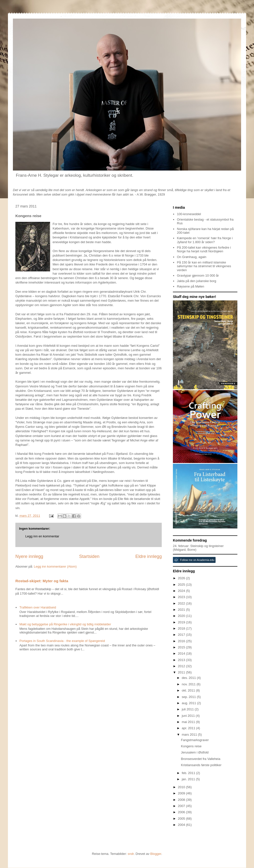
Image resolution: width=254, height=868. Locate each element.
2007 (182, 806)
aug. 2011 (189, 703)
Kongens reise (191, 746)
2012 (182, 666)
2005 (182, 819)
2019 (182, 622)
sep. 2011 (189, 697)
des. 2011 (189, 678)
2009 (182, 793)
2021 (182, 610)
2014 (182, 653)
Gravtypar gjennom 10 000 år (198, 275)
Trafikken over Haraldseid (38, 607)
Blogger (156, 854)
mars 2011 (190, 735)
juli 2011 (188, 709)
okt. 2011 (189, 690)
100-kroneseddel (189, 214)
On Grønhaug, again (192, 257)
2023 (182, 597)
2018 (182, 628)
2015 (182, 647)
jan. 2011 (189, 779)
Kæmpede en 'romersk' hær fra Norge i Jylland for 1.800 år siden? (205, 240)
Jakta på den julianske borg (196, 281)
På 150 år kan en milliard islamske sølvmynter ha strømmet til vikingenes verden (204, 266)
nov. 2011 (189, 684)
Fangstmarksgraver (195, 740)
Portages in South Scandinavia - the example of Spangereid (62, 641)
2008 (182, 800)
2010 (182, 787)
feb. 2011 (189, 773)
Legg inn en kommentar (42, 536)
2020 (182, 616)
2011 (182, 672)
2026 (182, 578)
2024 (182, 591)
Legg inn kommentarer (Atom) (55, 566)
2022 (182, 603)
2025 (182, 585)
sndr (131, 854)
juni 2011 (189, 716)
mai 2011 (189, 722)
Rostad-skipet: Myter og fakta (42, 581)
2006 (182, 812)
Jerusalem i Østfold (195, 752)
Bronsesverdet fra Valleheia (201, 759)
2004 (182, 825)
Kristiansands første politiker (201, 765)
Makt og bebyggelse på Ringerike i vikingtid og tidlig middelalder (65, 624)
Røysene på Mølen (190, 286)
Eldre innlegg (149, 556)
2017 (182, 635)
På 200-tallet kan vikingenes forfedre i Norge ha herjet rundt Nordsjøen (204, 249)
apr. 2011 (189, 728)
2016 (182, 641)
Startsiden (89, 556)
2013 (182, 660)
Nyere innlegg (29, 556)
